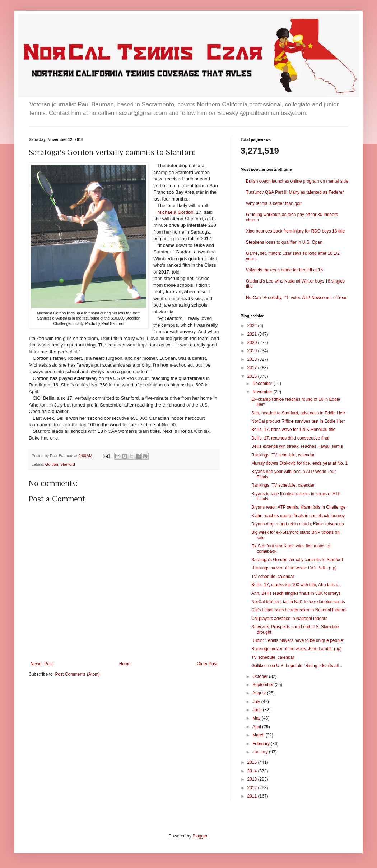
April (257, 727)
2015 (253, 762)
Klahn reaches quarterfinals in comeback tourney (298, 516)
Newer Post (42, 664)
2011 (253, 796)
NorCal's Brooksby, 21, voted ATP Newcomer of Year (296, 298)
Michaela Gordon (175, 212)
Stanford (68, 464)
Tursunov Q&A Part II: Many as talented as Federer (295, 192)
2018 (253, 359)
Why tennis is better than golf (274, 203)
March (259, 735)
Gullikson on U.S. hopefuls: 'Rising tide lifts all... (297, 666)
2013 (253, 779)
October (261, 676)
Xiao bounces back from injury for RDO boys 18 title (295, 231)
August (260, 693)
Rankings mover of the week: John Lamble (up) (296, 649)
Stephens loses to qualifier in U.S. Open (284, 242)
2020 (253, 343)
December (263, 384)
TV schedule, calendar (273, 577)
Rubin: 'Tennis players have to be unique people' (297, 640)
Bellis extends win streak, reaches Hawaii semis (297, 446)
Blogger (200, 836)
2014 (253, 771)
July (257, 702)
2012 (253, 788)
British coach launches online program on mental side (297, 181)
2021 (253, 334)
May (257, 718)
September (264, 685)
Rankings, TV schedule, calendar (283, 455)
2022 (253, 326)
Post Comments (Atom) (77, 674)
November (263, 392)
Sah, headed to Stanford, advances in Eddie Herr (298, 413)
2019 (253, 351)
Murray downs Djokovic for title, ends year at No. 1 (299, 463)
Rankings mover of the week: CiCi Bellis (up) (294, 568)
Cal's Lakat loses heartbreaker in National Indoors (299, 610)
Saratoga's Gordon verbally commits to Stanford (297, 560)
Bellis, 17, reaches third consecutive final (290, 438)
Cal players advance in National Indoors (289, 619)
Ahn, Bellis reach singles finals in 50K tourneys (296, 593)
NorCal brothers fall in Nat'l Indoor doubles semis (298, 602)
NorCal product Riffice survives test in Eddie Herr (298, 421)
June (258, 710)
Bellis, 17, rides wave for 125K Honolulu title (293, 430)
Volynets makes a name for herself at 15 (284, 270)
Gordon (52, 464)
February (262, 744)
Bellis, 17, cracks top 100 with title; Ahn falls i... (296, 585)
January (261, 752)
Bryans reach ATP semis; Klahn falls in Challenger (299, 507)
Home (125, 664)
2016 (253, 376)
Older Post (207, 664)
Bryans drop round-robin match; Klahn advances (297, 524)
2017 (253, 368)
